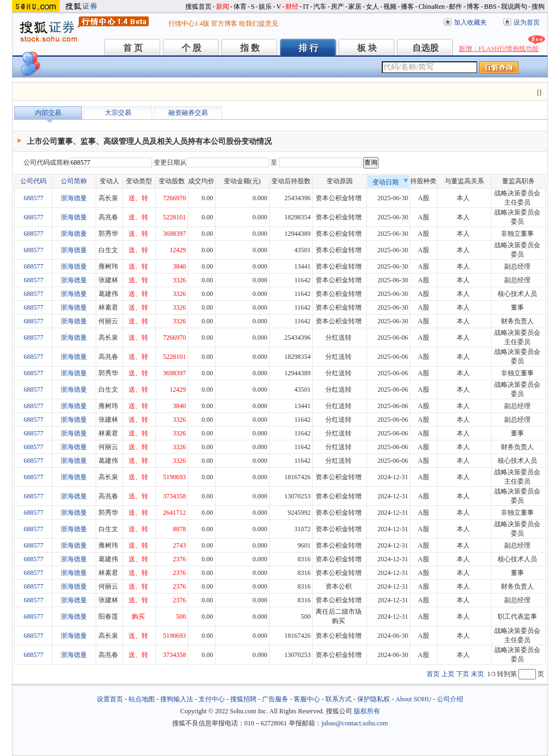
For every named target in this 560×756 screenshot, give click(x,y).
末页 (477, 674)
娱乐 (265, 7)
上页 (448, 674)
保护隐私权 (374, 699)
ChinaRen (431, 7)
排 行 (308, 48)
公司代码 (33, 181)
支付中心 (212, 699)
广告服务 (275, 699)
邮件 (456, 7)
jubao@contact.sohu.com (355, 723)
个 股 (191, 48)
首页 (433, 674)
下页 (463, 674)
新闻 (223, 7)
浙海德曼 (74, 198)
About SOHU (413, 699)
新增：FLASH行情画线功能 (499, 49)
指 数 (250, 48)
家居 (355, 7)
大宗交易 (118, 113)
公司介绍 (450, 699)
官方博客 (224, 24)
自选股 (425, 48)
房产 (337, 7)
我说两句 (514, 7)
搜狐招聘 (243, 699)
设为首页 (527, 22)
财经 (292, 7)
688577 (33, 198)
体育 (240, 7)
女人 (372, 7)
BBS (490, 7)
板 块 (367, 48)
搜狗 (538, 7)
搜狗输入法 (177, 699)
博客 (473, 7)
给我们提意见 (259, 24)
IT (306, 7)
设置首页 (110, 699)
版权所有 (367, 711)
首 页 (133, 48)
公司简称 (74, 181)
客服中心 (307, 699)
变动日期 (390, 182)
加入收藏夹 (470, 22)
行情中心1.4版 (189, 24)
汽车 (320, 7)
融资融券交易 (188, 113)
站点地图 (142, 699)
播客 (407, 7)
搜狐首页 (199, 7)
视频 (390, 7)
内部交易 (48, 113)
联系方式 (339, 699)
